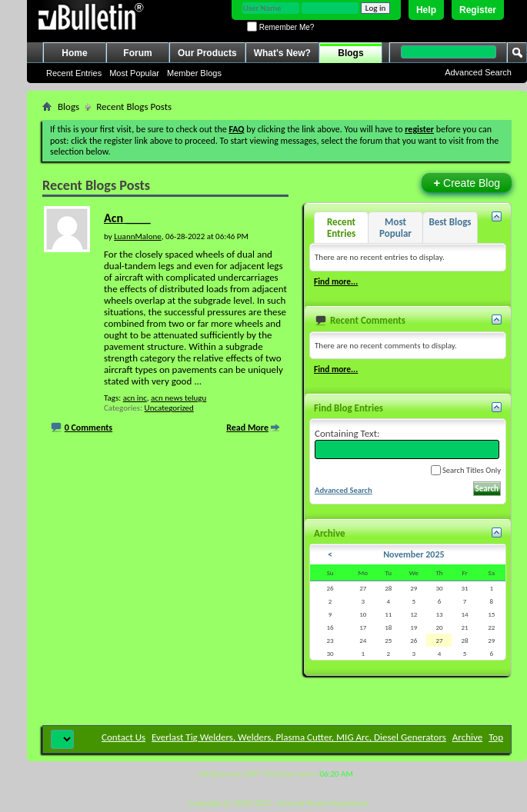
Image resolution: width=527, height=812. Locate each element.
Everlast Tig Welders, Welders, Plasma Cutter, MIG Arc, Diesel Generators (299, 737)
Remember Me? (280, 27)
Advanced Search (478, 72)
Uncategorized (169, 408)
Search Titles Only (466, 470)
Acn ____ (127, 218)
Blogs (350, 53)
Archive (467, 737)
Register (478, 10)
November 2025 (414, 554)
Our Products (207, 53)
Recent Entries (74, 73)
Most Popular (134, 73)
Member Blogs (194, 73)
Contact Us (123, 737)
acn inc (135, 398)
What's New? (282, 53)
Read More (247, 428)
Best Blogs (450, 222)
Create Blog (467, 183)
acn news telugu (178, 398)
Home (74, 53)
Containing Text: (407, 443)
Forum (137, 53)
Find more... (336, 281)
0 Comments (88, 428)
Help (426, 10)
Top (496, 737)
